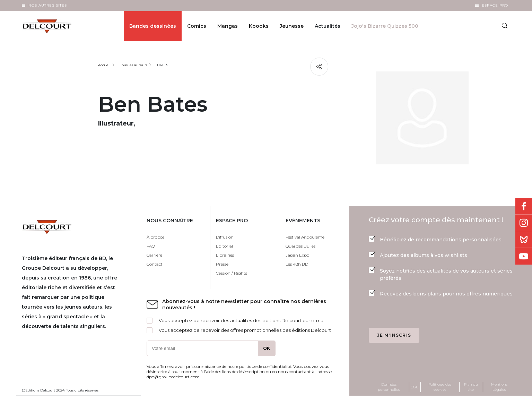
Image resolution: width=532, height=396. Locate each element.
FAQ (151, 246)
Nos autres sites (48, 5)
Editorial (224, 246)
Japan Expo (297, 255)
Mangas (228, 26)
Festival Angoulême (305, 237)
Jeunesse (292, 26)
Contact (155, 264)
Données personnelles (389, 387)
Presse (222, 264)
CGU (415, 387)
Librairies (225, 255)
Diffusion (225, 237)
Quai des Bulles (300, 246)
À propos (155, 237)
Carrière (154, 255)
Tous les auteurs (134, 65)
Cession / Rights (232, 273)
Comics (197, 26)
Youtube (524, 256)
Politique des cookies (440, 387)
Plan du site (471, 387)
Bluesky (524, 240)
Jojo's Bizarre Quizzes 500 (385, 26)
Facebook (524, 206)
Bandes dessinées (153, 26)
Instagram (524, 223)
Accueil (104, 65)
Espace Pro (495, 5)
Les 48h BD (297, 264)
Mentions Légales (499, 387)
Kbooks (259, 26)
